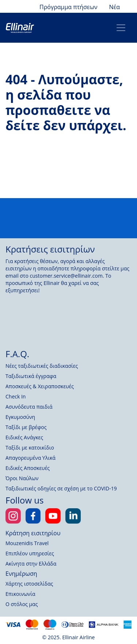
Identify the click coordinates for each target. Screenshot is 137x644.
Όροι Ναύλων (22, 478)
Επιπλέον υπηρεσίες (30, 553)
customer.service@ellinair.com (66, 276)
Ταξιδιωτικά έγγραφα (31, 376)
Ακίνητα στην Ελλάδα (31, 564)
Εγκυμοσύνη (20, 417)
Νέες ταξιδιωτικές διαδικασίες (42, 366)
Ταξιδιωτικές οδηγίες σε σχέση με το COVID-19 (61, 488)
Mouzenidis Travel (27, 543)
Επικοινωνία (20, 594)
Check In (16, 396)
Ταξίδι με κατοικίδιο (30, 448)
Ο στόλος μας (22, 604)
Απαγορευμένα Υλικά (31, 458)
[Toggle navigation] (121, 28)
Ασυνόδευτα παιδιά (29, 407)
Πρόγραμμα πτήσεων (68, 7)
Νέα (115, 7)
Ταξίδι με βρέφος (26, 427)
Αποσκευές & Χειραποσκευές (40, 386)
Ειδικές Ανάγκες (24, 437)
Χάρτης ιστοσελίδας (29, 584)
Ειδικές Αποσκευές (28, 468)
